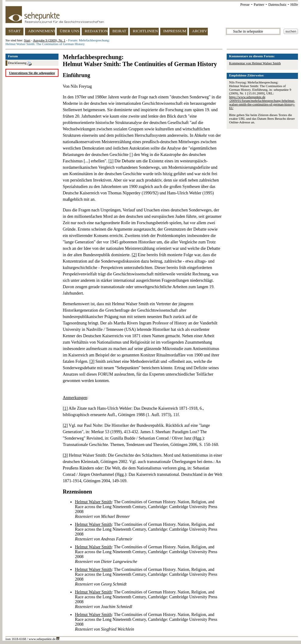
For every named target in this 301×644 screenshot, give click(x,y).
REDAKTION (96, 31)
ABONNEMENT (42, 31)
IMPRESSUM (175, 31)
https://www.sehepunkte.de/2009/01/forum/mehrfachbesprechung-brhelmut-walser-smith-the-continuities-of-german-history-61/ (262, 102)
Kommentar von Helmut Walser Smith (255, 63)
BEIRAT (119, 31)
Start (27, 40)
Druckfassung (20, 63)
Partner (259, 5)
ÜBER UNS (69, 31)
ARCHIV (200, 31)
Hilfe (294, 5)
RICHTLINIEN (145, 31)
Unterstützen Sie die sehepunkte (32, 73)
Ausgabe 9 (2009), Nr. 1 (49, 40)
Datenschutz (277, 5)
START (14, 31)
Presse (245, 5)
